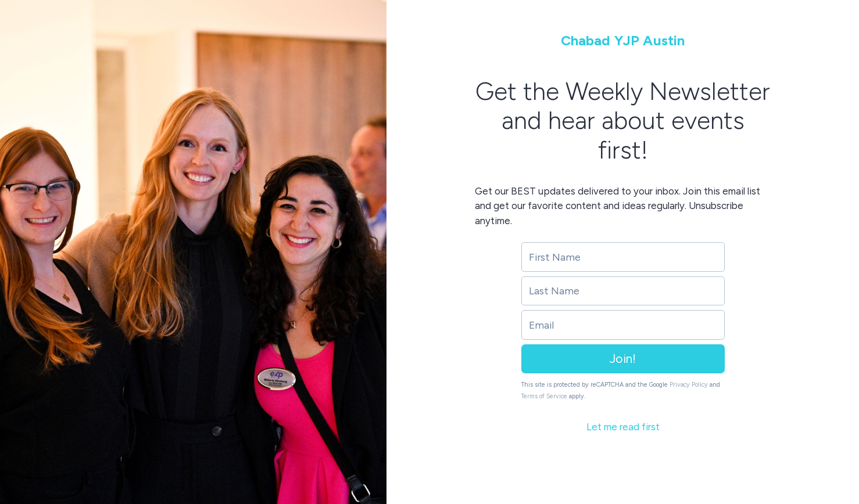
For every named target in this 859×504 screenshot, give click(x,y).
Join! (623, 359)
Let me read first (623, 427)
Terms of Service (544, 396)
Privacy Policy (689, 385)
